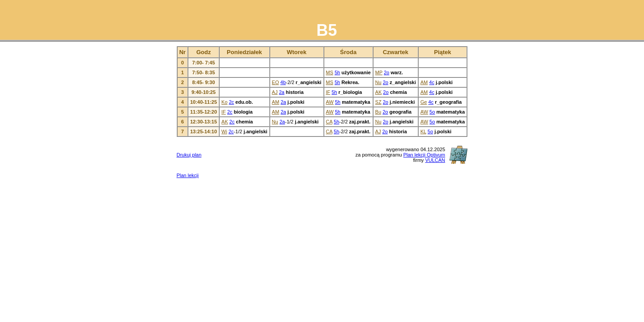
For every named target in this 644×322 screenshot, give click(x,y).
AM (424, 82)
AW (330, 102)
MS (330, 72)
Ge (424, 102)
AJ (275, 92)
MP (379, 72)
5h (337, 72)
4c (432, 82)
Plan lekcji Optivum (424, 155)
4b (283, 82)
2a (282, 92)
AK (379, 92)
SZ (378, 102)
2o (386, 72)
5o (432, 112)
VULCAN (435, 160)
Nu (378, 82)
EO (275, 82)
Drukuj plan (189, 155)
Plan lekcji (188, 175)
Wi (224, 131)
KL (423, 131)
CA (329, 122)
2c (232, 102)
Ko (224, 102)
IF (328, 92)
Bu (378, 112)
